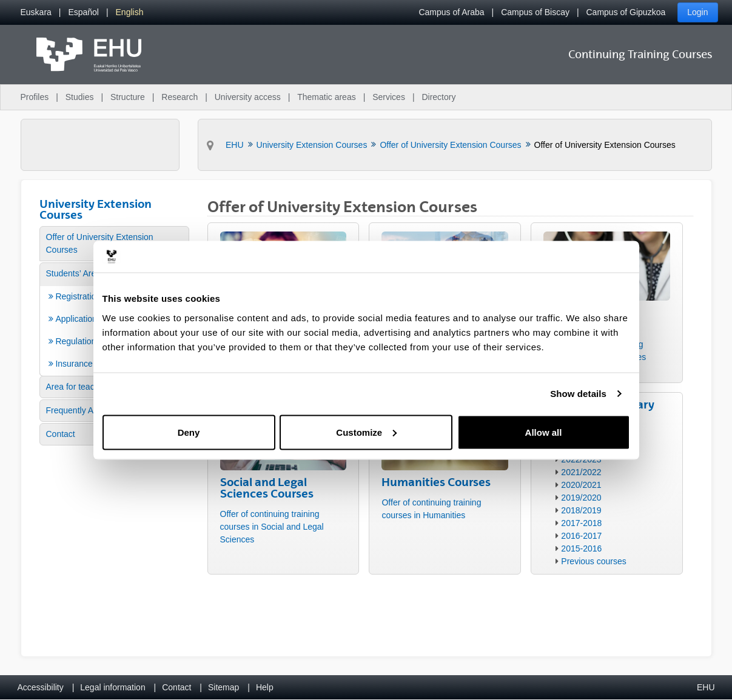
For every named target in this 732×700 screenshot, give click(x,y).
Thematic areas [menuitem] (326, 97)
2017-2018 (581, 523)
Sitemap (223, 687)
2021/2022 (581, 472)
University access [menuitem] (248, 97)
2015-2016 (581, 548)
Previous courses (593, 561)
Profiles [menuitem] (35, 97)
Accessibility (41, 687)
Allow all (544, 432)
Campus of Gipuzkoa (626, 12)
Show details (578, 394)
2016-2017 (581, 536)
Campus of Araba (451, 12)
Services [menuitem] (389, 97)
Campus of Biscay (535, 12)
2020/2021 (581, 485)
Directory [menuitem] (438, 97)
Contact (176, 687)
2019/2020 (581, 498)
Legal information (112, 687)
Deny (189, 432)
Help (265, 687)
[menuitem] (36, 12)
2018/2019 (581, 510)
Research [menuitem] (180, 97)
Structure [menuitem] (128, 97)
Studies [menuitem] (80, 97)
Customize (366, 432)
